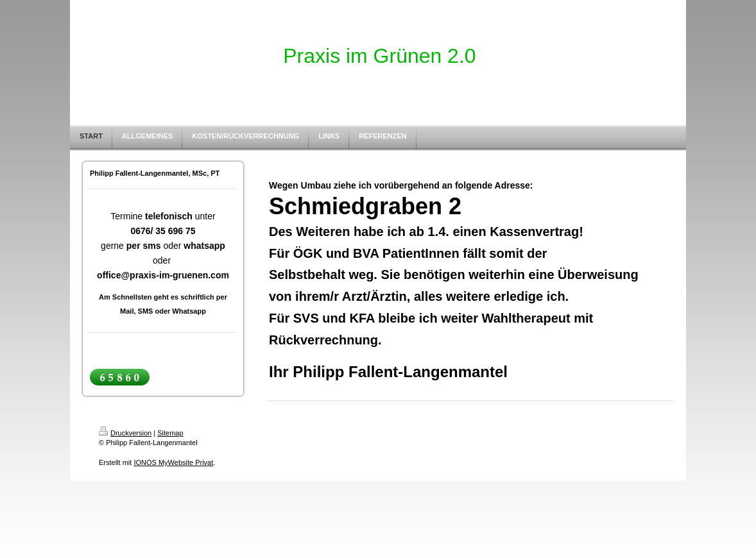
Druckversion (125, 433)
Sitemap (170, 433)
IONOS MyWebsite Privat (173, 462)
